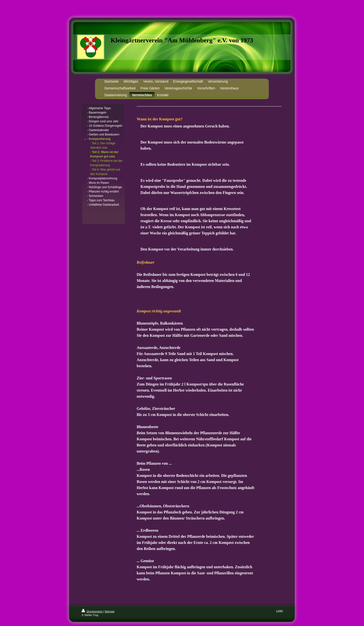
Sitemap (109, 611)
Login (280, 611)
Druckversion (92, 611)
